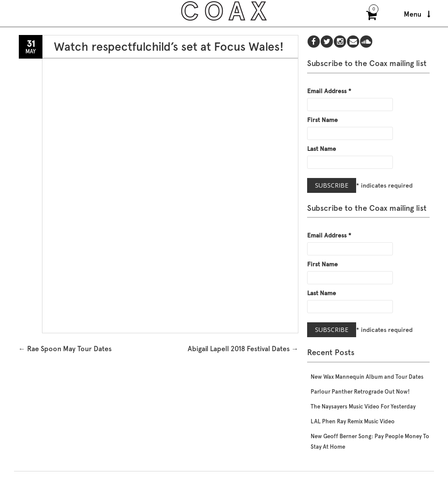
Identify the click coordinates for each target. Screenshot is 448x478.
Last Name (322, 149)
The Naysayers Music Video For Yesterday (363, 406)
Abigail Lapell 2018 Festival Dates (243, 349)
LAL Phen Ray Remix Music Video (353, 421)
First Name (322, 120)
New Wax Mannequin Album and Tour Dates (367, 377)
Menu (417, 14)
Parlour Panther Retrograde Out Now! (360, 392)
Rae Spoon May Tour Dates (65, 349)
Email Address (329, 91)
